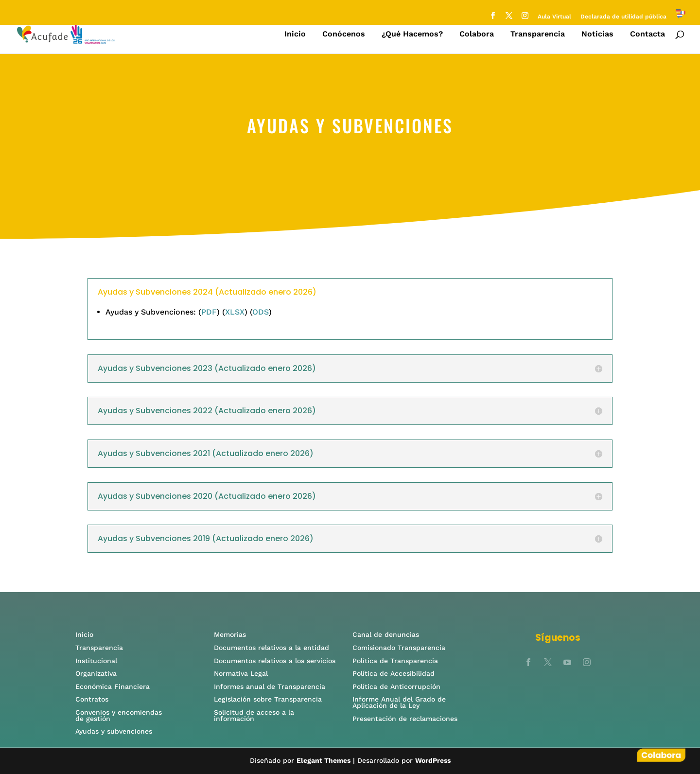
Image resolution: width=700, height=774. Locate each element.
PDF (209, 312)
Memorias (230, 634)
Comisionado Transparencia (399, 648)
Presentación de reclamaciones (405, 719)
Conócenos (344, 35)
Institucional (97, 661)
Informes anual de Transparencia (270, 686)
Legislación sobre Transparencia (268, 699)
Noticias (597, 35)
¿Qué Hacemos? (412, 35)
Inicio (295, 35)
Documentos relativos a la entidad (271, 648)
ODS (261, 312)
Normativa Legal (241, 673)
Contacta (647, 35)
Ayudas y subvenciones (114, 731)
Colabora (477, 35)
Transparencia (538, 35)
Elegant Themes (324, 760)
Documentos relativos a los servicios (275, 661)
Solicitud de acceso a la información (254, 715)
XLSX (235, 312)
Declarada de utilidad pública (623, 17)
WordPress (433, 760)
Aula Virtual (554, 17)
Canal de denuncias (387, 634)
